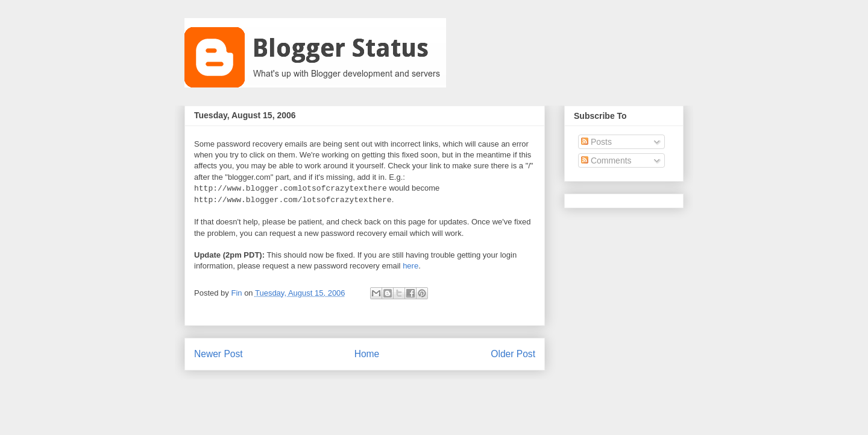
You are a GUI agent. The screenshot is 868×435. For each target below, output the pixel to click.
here (410, 266)
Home (367, 354)
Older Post (513, 354)
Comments (606, 160)
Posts (596, 142)
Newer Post (219, 354)
